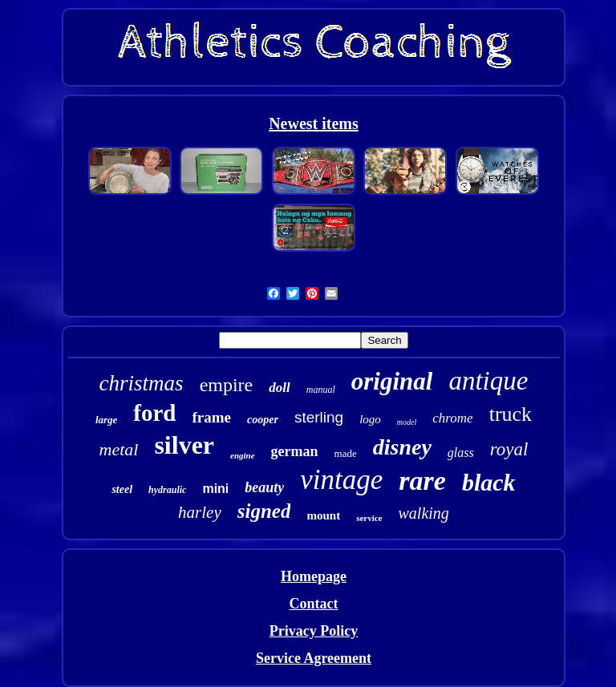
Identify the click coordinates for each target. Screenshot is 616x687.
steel (122, 489)
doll (279, 388)
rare (422, 481)
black (489, 482)
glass (461, 453)
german (295, 451)
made (346, 453)
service (369, 518)
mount (323, 515)
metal (119, 449)
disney (402, 447)
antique (488, 381)
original (392, 381)
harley (200, 512)
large (106, 420)
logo (370, 419)
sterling (319, 417)
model (407, 422)
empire (227, 385)
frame (212, 417)
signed (264, 511)
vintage (341, 480)
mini (215, 489)
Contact (313, 604)
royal (509, 449)
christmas (142, 383)
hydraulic (167, 490)
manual (321, 390)
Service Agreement (314, 658)
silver (184, 445)
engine (243, 455)
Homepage (314, 576)
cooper (263, 420)
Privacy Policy (314, 631)
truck (511, 414)
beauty (264, 487)
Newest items (314, 123)
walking (424, 513)
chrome (452, 418)
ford (154, 413)
